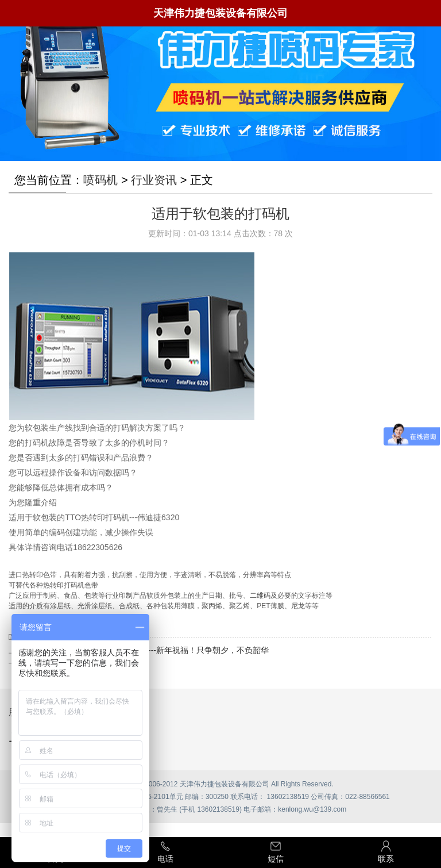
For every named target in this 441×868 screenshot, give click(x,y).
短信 (276, 852)
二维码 (260, 596)
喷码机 (100, 180)
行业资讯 (154, 180)
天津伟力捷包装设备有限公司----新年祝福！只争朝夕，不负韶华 (155, 650)
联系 (386, 852)
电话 (165, 852)
